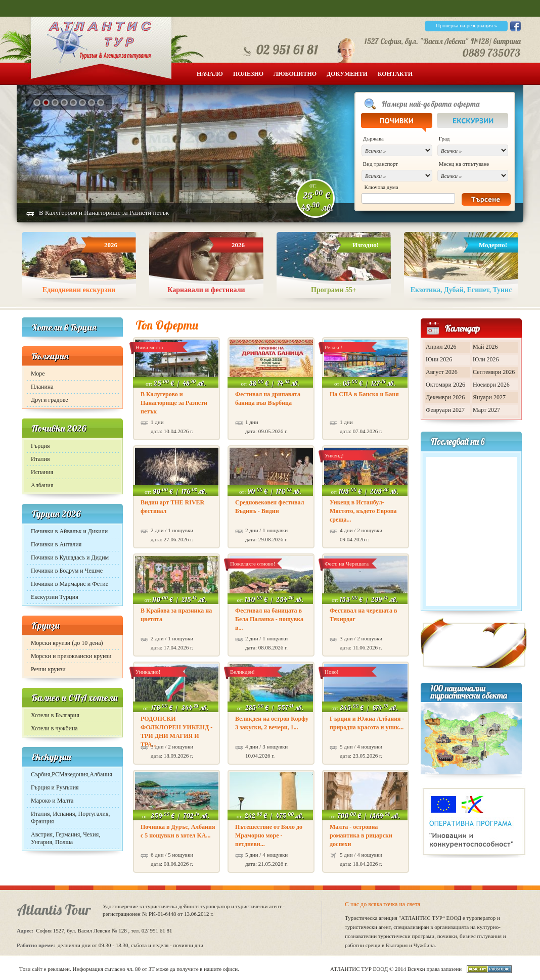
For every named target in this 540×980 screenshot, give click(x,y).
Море (38, 374)
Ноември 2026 (491, 385)
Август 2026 (442, 372)
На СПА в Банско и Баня (364, 394)
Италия (40, 459)
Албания (42, 485)
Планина (42, 387)
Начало (210, 74)
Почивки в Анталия (56, 544)
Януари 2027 (489, 397)
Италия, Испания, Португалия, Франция (70, 818)
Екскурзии (51, 757)
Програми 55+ (334, 290)
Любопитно (295, 74)
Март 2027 (486, 410)
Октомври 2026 (445, 385)
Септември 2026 (494, 372)
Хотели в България (55, 715)
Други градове (50, 400)
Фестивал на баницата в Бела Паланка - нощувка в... (269, 619)
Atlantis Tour (54, 909)
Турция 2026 (56, 514)
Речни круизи (48, 669)
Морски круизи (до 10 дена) (67, 643)
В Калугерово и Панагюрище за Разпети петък (104, 213)
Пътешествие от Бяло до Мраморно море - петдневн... (269, 835)
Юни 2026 (439, 359)
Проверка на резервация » (466, 25)
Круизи (46, 625)
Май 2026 (485, 347)
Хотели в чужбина (54, 728)
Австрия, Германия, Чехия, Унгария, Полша (65, 838)
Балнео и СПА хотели (75, 698)
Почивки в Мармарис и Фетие (70, 584)
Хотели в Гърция (64, 327)
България (50, 356)
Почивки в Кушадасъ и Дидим (70, 557)
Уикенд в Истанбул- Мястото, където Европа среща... (363, 511)
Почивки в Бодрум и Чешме (67, 571)
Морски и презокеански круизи (71, 656)
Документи (347, 74)
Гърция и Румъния (55, 787)
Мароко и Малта (52, 801)
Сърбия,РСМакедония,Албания (72, 774)
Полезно (248, 74)
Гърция (40, 446)
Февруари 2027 (445, 410)
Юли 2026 (486, 359)
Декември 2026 (445, 397)
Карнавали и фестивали (206, 290)
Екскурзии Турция (55, 597)
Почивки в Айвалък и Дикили (69, 531)
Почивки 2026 (59, 428)
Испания (42, 472)
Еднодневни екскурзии (79, 290)
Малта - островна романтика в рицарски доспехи (361, 835)
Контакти (395, 74)
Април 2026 (441, 347)
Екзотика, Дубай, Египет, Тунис (461, 290)
